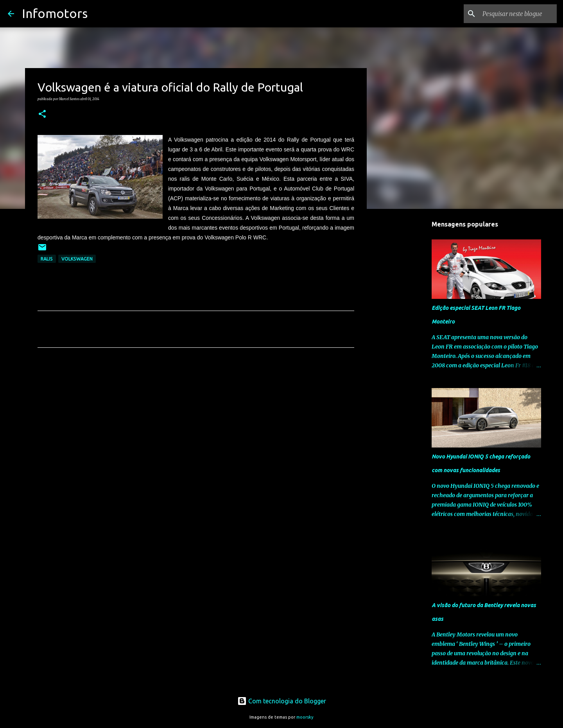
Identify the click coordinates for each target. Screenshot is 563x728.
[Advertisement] (196, 427)
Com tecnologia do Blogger (282, 701)
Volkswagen (77, 259)
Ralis (47, 259)
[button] (42, 114)
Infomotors (55, 13)
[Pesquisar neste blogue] (516, 14)
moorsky (305, 717)
